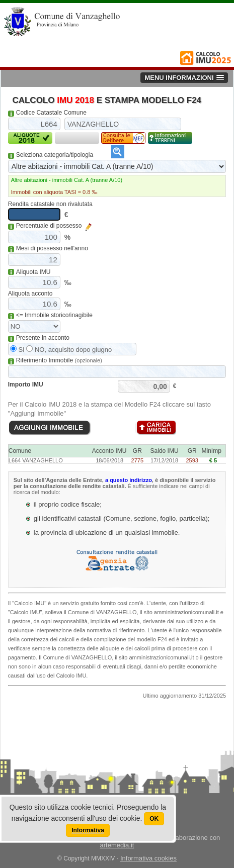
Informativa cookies (148, 858)
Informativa (88, 830)
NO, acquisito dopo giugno (69, 350)
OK (154, 819)
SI (17, 350)
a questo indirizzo (129, 480)
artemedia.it (117, 845)
